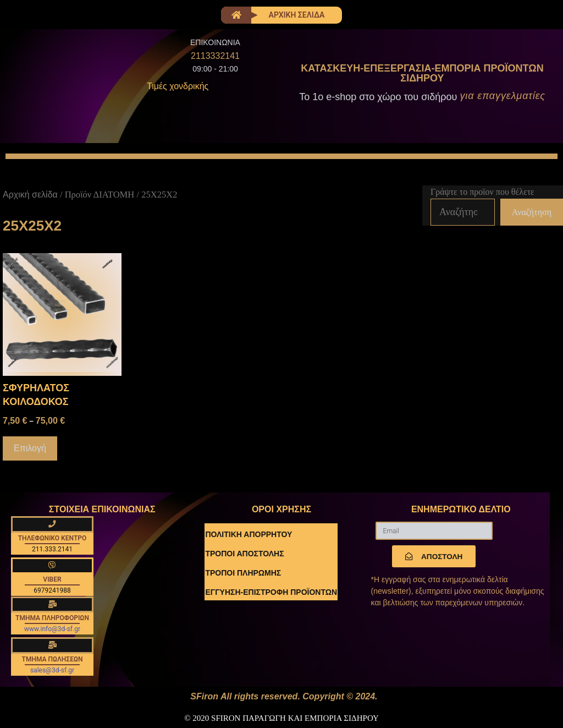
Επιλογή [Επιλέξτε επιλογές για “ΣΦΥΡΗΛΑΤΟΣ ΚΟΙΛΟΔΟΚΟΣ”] (30, 448)
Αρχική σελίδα (30, 195)
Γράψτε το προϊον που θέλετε (482, 192)
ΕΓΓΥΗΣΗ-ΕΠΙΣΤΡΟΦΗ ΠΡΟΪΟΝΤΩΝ (271, 592)
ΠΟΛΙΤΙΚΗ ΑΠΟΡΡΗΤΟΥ (249, 534)
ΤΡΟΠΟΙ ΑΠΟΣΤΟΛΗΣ (244, 554)
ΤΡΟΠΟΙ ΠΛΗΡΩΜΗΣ (243, 573)
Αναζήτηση (532, 212)
